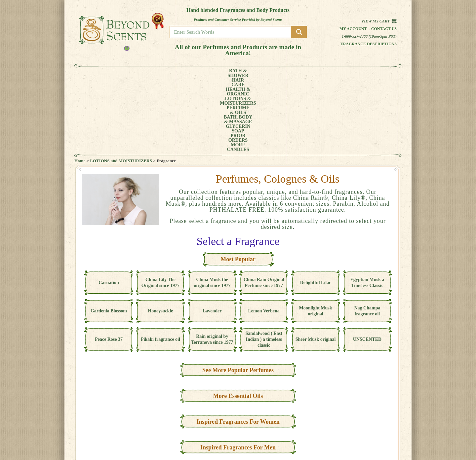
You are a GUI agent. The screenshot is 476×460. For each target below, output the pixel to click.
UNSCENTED (367, 265)
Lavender (212, 237)
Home (80, 87)
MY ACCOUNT (373, 423)
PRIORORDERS (322, 73)
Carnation (109, 209)
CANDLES (372, 73)
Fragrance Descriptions (369, 44)
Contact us (384, 29)
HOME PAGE (372, 419)
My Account (353, 29)
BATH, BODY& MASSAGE (260, 73)
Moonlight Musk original (316, 237)
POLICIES (370, 428)
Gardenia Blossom (109, 237)
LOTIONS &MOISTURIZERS (191, 73)
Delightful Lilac (316, 209)
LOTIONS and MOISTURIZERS (121, 87)
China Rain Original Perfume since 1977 (264, 209)
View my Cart (379, 21)
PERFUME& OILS (227, 73)
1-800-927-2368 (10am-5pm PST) (369, 36)
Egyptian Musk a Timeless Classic (367, 209)
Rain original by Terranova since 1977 (212, 265)
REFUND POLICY (376, 432)
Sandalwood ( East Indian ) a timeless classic (264, 265)
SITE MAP (370, 437)
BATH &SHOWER (104, 73)
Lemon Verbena (264, 237)
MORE (346, 73)
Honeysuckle (160, 237)
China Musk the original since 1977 (212, 209)
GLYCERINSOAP (294, 73)
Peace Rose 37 (109, 265)
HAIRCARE (128, 73)
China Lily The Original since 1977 (160, 209)
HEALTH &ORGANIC (154, 73)
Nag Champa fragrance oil (367, 237)
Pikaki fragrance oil (160, 265)
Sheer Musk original (316, 265)
